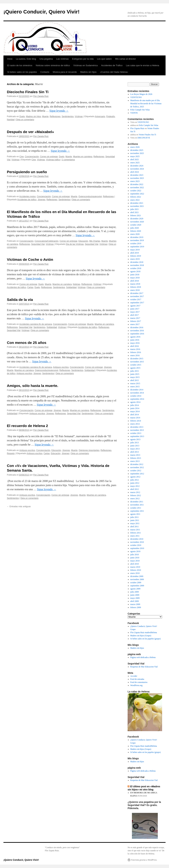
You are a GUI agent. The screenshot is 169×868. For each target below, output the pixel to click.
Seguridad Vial (38, 244)
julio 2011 (135, 517)
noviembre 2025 (137, 153)
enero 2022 (135, 200)
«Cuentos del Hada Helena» (114, 72)
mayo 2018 (135, 278)
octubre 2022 (136, 191)
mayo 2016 (135, 343)
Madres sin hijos (88, 72)
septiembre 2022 (137, 194)
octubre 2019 (136, 243)
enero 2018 (135, 290)
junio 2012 (135, 483)
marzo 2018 (135, 284)
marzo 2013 (135, 455)
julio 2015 (135, 371)
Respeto (11, 453)
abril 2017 (135, 315)
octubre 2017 (136, 299)
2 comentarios (68, 160)
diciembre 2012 (137, 464)
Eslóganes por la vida (83, 59)
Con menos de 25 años (27, 343)
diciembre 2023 (137, 175)
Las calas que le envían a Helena (142, 65)
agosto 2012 (135, 477)
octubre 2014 (136, 396)
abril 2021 (135, 212)
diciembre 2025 (137, 150)
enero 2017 (135, 324)
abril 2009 (135, 601)
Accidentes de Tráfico (112, 65)
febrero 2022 (136, 197)
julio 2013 (135, 443)
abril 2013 (135, 452)
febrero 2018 (136, 287)
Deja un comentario (25, 120)
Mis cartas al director (126, 59)
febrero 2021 (136, 215)
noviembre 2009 (137, 579)
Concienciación (32, 157)
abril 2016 (135, 346)
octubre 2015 (136, 365)
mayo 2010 (135, 561)
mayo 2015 (135, 377)
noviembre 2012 (137, 467)
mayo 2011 (135, 523)
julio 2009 (135, 592)
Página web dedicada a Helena (143, 657)
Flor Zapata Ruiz (41, 96)
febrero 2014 (136, 421)
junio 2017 (135, 309)
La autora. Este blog (26, 59)
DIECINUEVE (144, 138)
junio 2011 (135, 520)
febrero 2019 (136, 256)
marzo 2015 (135, 383)
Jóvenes (41, 200)
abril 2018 (135, 281)
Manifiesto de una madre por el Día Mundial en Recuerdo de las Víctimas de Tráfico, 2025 (146, 104)
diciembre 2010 (137, 539)
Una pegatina (46, 59)
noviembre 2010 (137, 542)
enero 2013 (135, 461)
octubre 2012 (136, 471)
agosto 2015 (135, 368)
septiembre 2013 (137, 436)
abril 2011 (135, 527)
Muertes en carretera (83, 157)
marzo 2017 (135, 318)
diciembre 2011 (137, 502)
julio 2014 (135, 405)
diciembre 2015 (137, 359)
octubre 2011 (136, 508)
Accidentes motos (28, 196)
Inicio (10, 59)
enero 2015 (135, 387)
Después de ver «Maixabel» (30, 132)
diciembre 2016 (137, 327)
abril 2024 (135, 172)
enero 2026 (135, 147)
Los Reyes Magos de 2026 (141, 94)
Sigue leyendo (59, 111)
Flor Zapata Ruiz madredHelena (144, 632)
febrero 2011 (136, 533)
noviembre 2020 (137, 222)
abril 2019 (135, 253)
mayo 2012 (135, 486)
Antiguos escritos (61, 367)
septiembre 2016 (137, 334)
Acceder (134, 676)
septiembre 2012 (137, 474)
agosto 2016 (135, 337)
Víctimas (79, 116)
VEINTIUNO (136, 97)
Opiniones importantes (89, 450)
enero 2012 (135, 499)
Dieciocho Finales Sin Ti (28, 92)
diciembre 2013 (137, 427)
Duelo (22, 116)
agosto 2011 (135, 514)
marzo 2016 (135, 349)
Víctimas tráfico (53, 160)
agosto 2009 (135, 589)
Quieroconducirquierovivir (90, 196)
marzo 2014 (135, 418)
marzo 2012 (135, 492)
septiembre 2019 (137, 247)
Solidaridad (71, 287)
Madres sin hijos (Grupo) (141, 636)
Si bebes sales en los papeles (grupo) (146, 639)
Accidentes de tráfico (27, 200)
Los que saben (104, 59)
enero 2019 (135, 259)
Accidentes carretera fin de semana (36, 324)
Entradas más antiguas (19, 506)
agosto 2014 (135, 402)
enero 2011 (135, 536)
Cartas (30, 287)
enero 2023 (135, 181)
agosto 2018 (135, 271)
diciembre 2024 (137, 166)
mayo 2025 (135, 156)
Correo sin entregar (49, 157)
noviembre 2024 (137, 169)
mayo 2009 (135, 598)
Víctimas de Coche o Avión (30, 259)
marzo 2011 (135, 530)
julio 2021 (135, 209)
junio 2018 (135, 275)
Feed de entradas (137, 679)
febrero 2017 (136, 321)
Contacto (45, 72)
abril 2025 (135, 159)
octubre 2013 (136, 433)
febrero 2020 (136, 231)
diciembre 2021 (137, 203)
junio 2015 (135, 374)
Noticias (76, 284)
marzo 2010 (135, 567)
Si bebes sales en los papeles (22, 72)
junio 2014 (135, 408)
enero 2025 (135, 163)
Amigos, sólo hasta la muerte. (33, 386)
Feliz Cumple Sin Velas (140, 110)
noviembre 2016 (137, 331)
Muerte (45, 116)
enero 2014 (135, 424)
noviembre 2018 (137, 265)
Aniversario (100, 116)
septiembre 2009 (137, 586)
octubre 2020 (136, 225)
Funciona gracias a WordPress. (144, 860)
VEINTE (134, 113)
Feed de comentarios (139, 682)
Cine (22, 157)
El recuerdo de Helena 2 (27, 426)
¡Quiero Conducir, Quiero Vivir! (41, 12)
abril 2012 (135, 489)
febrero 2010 (136, 570)
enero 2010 (135, 573)
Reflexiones (55, 116)
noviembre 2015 (137, 362)
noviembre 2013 (137, 430)
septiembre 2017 (137, 303)
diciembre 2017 (137, 293)
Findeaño (111, 116)
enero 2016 (135, 355)
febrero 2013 (136, 458)
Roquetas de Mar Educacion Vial (144, 667)
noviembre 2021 (137, 206)
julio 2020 (135, 228)
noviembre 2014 (137, 393)
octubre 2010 (136, 545)
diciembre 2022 (137, 184)
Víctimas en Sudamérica (85, 65)
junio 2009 (135, 595)
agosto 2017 (135, 306)
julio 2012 (135, 480)
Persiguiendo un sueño (27, 172)
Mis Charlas (95, 241)
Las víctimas (62, 59)
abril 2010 (135, 564)
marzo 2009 (135, 604)
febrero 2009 (136, 607)
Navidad (11, 120)
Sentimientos (68, 116)
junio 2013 (135, 446)
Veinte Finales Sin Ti (147, 135)
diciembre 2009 (137, 576)
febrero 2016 (136, 352)
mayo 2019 (135, 250)
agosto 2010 (135, 551)
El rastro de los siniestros (20, 65)
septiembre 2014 (137, 399)
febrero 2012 (136, 495)
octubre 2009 (136, 583)
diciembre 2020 (137, 219)
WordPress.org (136, 685)
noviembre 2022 (137, 187)
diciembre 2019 (137, 237)
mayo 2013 (135, 449)
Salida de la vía (20, 300)
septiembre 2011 (137, 511)
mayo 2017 (135, 312)
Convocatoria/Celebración (47, 241)
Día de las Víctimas (75, 244)
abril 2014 (135, 415)
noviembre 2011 (137, 505)
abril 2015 (135, 380)
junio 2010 (135, 558)
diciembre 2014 (137, 390)
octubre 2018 (136, 268)
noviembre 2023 (137, 178)
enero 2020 (135, 234)
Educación (83, 241)
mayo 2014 (135, 411)
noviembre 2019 (137, 240)
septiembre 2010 (137, 548)
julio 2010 (135, 555)
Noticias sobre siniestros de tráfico (53, 65)
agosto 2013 (135, 439)
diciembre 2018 (137, 262)
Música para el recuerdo (65, 72)
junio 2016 (135, 340)
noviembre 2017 (137, 296)
